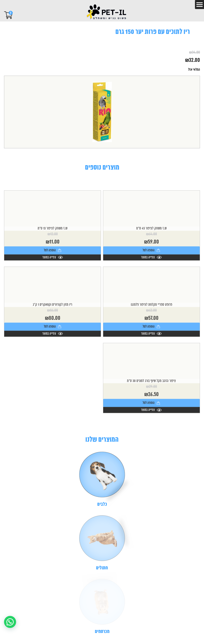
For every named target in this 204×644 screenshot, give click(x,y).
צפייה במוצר (151, 284)
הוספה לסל (151, 277)
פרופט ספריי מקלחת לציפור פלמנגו (151, 331)
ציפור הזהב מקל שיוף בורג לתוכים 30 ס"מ (151, 407)
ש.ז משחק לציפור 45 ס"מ (151, 255)
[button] (10, 622)
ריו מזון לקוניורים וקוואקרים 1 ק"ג (53, 331)
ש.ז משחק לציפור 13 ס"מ (53, 255)
